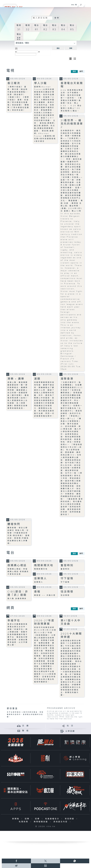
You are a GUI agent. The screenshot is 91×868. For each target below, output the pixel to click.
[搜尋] (81, 4)
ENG (73, 5)
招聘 (28, 819)
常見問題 (70, 819)
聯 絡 (25, 731)
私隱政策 (24, 822)
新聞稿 (16, 819)
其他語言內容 (61, 822)
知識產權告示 (53, 819)
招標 (38, 819)
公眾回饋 (70, 731)
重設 (58, 48)
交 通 (25, 726)
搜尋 (71, 48)
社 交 (70, 726)
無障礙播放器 (41, 822)
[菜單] (88, 4)
